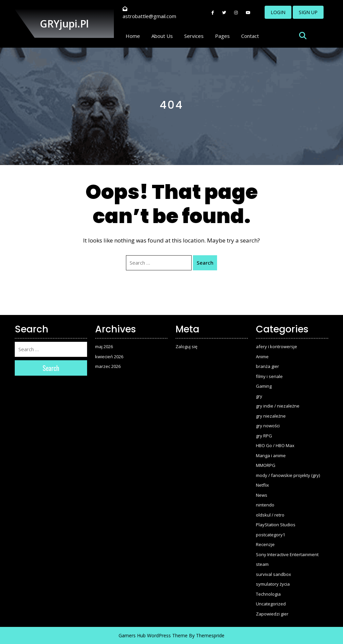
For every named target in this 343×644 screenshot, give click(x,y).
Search (205, 263)
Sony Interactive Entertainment (287, 554)
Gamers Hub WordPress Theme (153, 635)
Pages (222, 36)
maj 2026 (104, 346)
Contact (250, 36)
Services (194, 36)
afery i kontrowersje (277, 346)
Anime (262, 357)
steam (262, 564)
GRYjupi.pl (64, 24)
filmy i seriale (269, 376)
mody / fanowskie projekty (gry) (288, 475)
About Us (162, 36)
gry (259, 396)
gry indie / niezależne (278, 406)
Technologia (268, 594)
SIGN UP (308, 12)
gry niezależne (271, 416)
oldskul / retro (270, 515)
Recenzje (265, 544)
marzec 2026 (108, 366)
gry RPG (264, 436)
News (262, 495)
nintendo (265, 505)
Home (133, 36)
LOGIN (278, 12)
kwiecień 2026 (109, 357)
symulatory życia (273, 584)
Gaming (264, 386)
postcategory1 (270, 535)
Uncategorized (271, 604)
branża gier (267, 366)
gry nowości (268, 426)
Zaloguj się (186, 346)
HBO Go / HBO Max (275, 445)
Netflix (262, 485)
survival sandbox (273, 574)
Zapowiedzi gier (272, 614)
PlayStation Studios (276, 525)
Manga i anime (271, 455)
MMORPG (266, 465)
